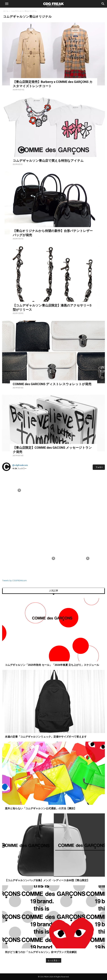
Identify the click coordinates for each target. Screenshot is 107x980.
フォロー (99, 467)
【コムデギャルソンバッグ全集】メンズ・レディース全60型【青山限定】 (47, 880)
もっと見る (54, 960)
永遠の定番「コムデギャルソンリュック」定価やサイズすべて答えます (46, 737)
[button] (7, 4)
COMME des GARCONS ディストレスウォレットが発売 (52, 384)
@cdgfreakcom (20, 465)
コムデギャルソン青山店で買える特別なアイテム (48, 161)
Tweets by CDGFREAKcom (14, 580)
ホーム (6, 11)
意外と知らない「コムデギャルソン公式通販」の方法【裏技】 (41, 808)
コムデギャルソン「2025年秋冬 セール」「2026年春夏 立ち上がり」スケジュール (52, 665)
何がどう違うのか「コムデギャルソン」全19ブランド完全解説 (41, 952)
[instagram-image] (19, 490)
